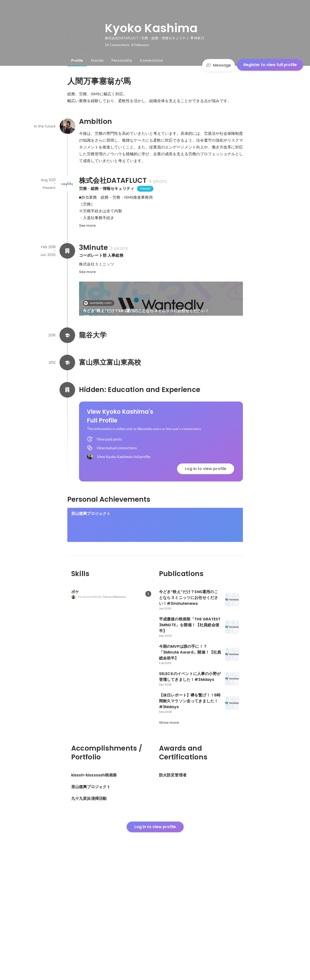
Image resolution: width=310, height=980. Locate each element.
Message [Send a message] (219, 65)
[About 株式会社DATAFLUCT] (67, 184)
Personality (122, 60)
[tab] (77, 60)
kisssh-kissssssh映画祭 (94, 632)
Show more (169, 840)
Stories (97, 60)
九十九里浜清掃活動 (179, 632)
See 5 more (203, 356)
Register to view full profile (270, 65)
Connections (151, 60)
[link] (161, 305)
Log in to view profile (206, 536)
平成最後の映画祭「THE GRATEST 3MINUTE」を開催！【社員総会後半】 (117, 364)
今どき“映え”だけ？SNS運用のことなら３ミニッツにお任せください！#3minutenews (146, 314)
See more (87, 225)
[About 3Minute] (67, 251)
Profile (77, 60)
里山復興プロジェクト (91, 581)
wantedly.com (99, 303)
